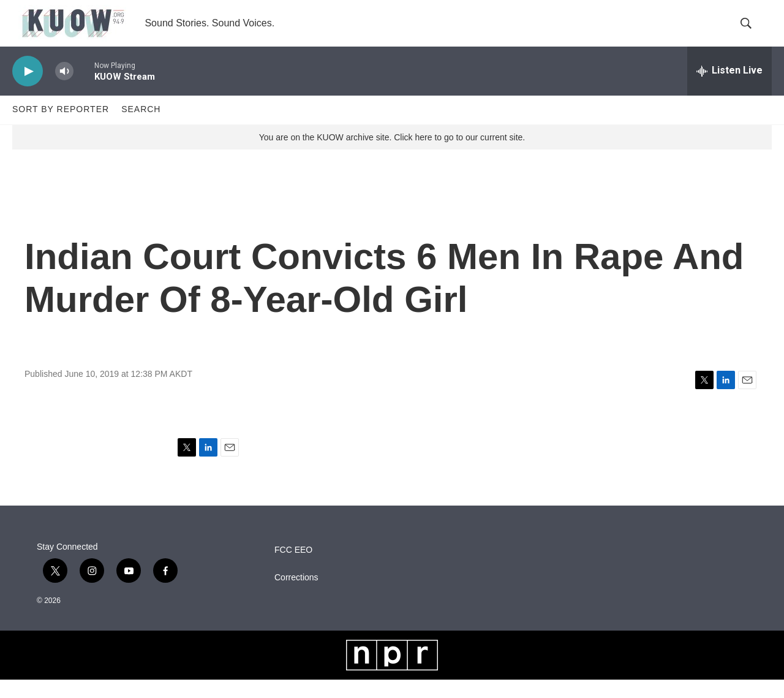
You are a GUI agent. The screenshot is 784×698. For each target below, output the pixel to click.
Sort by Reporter (61, 127)
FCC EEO (293, 568)
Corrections (296, 596)
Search (141, 127)
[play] (28, 89)
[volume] (64, 89)
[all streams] (729, 89)
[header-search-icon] (752, 32)
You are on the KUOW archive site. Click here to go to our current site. (392, 155)
